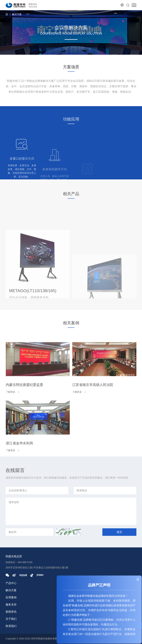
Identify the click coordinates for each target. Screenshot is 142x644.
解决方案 (17, 14)
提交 (119, 532)
